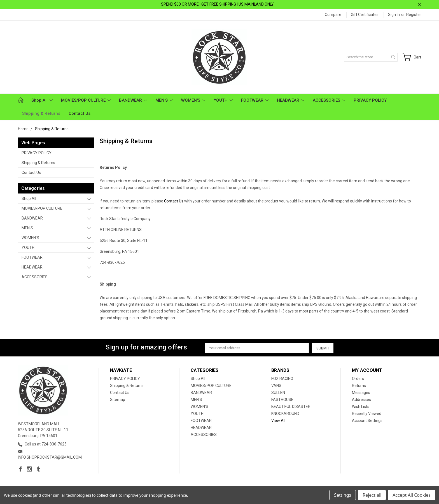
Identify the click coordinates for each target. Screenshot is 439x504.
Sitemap (118, 400)
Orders (358, 379)
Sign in (394, 15)
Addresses (361, 400)
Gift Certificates (365, 15)
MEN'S (164, 100)
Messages (361, 393)
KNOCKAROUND (285, 414)
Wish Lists (361, 407)
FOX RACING (282, 379)
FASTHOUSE (282, 400)
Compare (333, 15)
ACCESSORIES (329, 100)
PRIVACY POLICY (370, 100)
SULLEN (278, 393)
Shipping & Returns (41, 113)
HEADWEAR (291, 100)
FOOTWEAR (255, 100)
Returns (359, 386)
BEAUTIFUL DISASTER (291, 407)
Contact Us (80, 113)
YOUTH (223, 100)
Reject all (372, 495)
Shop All (42, 100)
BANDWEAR (133, 100)
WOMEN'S (193, 100)
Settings (343, 495)
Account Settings (367, 421)
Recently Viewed (367, 414)
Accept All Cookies (412, 495)
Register (414, 15)
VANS (276, 386)
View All (278, 421)
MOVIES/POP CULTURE (86, 100)
